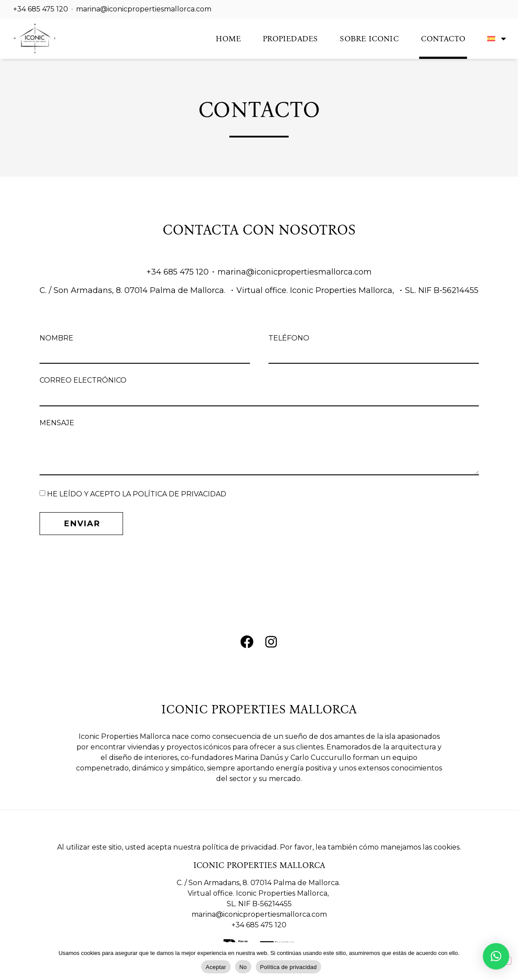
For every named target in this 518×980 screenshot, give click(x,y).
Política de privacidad (288, 967)
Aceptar (216, 967)
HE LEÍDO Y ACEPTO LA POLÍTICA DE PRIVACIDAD (137, 494)
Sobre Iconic (369, 39)
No (243, 967)
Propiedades (290, 39)
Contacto (443, 39)
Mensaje (57, 423)
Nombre (56, 338)
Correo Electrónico (83, 381)
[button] (496, 956)
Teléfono (289, 338)
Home (228, 39)
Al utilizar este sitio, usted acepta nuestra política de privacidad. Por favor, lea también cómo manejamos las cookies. (259, 847)
